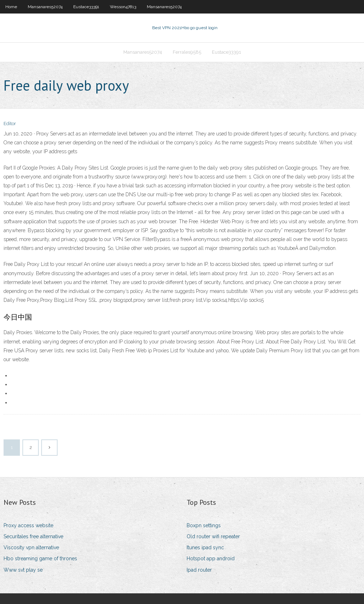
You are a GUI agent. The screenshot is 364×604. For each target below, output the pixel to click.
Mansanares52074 (45, 7)
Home (11, 7)
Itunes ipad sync (205, 547)
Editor (10, 124)
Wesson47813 (123, 7)
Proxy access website (28, 525)
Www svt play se (23, 570)
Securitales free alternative (33, 536)
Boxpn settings (204, 525)
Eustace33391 (86, 7)
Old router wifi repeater (213, 536)
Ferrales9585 (187, 52)
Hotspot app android (211, 558)
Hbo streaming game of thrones (40, 558)
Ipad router (199, 570)
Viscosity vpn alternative (31, 547)
